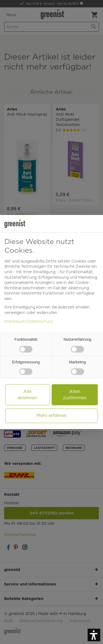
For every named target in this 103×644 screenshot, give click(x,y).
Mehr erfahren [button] (51, 416)
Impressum (15, 321)
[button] (94, 635)
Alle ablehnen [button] (27, 394)
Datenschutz (41, 321)
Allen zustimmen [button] (75, 394)
